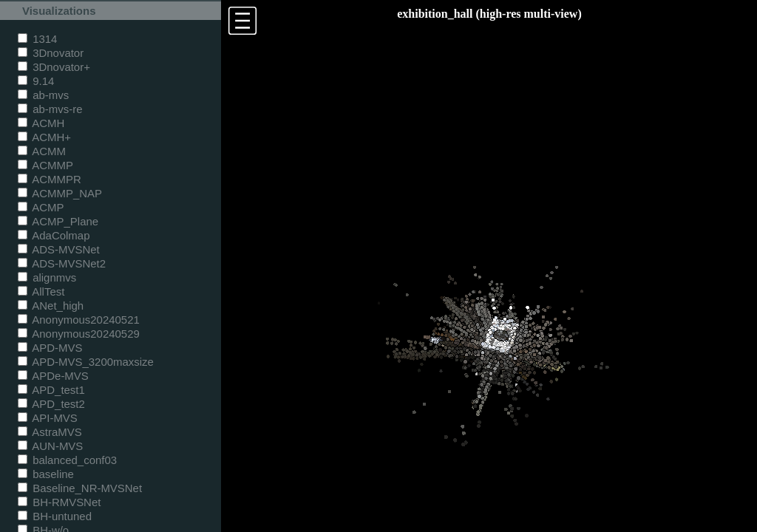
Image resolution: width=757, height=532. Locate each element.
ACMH (41, 123)
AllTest (41, 291)
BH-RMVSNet (59, 502)
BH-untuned (55, 516)
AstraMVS (50, 432)
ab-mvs (43, 95)
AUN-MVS (50, 446)
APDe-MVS (53, 376)
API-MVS (48, 418)
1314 (37, 39)
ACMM (42, 151)
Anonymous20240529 (79, 334)
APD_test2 (51, 404)
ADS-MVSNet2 (62, 263)
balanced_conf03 (67, 460)
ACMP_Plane (58, 221)
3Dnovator (51, 53)
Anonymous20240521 (79, 320)
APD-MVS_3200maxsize (86, 362)
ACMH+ (44, 137)
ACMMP (45, 165)
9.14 (36, 81)
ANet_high (51, 306)
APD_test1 (51, 390)
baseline (46, 474)
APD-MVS (50, 348)
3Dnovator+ (54, 67)
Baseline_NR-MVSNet (80, 488)
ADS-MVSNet (59, 249)
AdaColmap (54, 235)
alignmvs (47, 277)
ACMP (41, 207)
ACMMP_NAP (60, 193)
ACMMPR (50, 179)
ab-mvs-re (50, 109)
